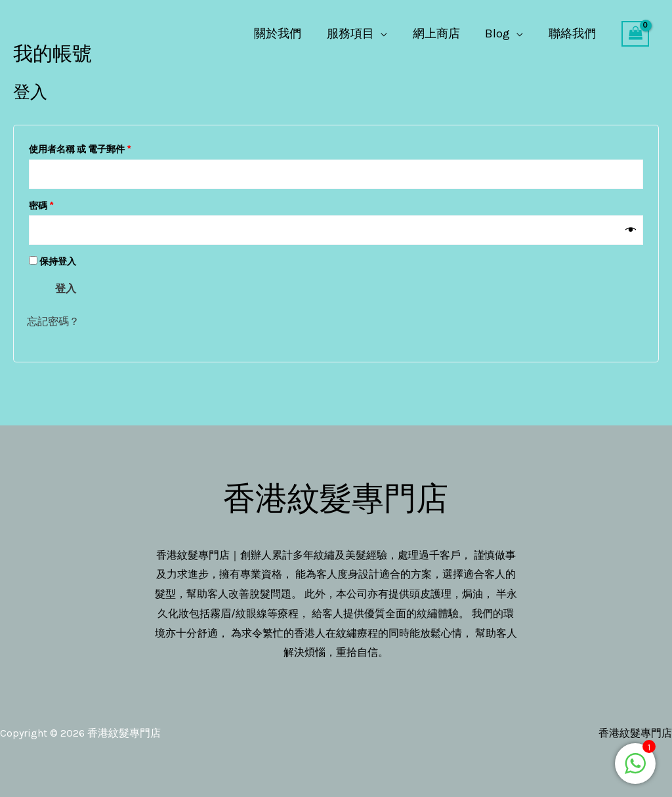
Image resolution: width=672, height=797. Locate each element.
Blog (500, 33)
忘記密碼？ (53, 321)
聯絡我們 (573, 33)
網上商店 (440, 33)
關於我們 (285, 33)
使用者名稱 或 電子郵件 (84, 148)
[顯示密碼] (631, 230)
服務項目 (356, 33)
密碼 (46, 204)
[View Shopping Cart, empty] (635, 34)
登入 (66, 289)
